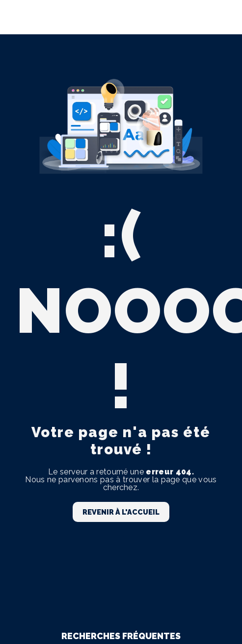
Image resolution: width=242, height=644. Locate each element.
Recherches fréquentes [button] (121, 636)
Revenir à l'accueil (121, 512)
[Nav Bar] (218, 17)
